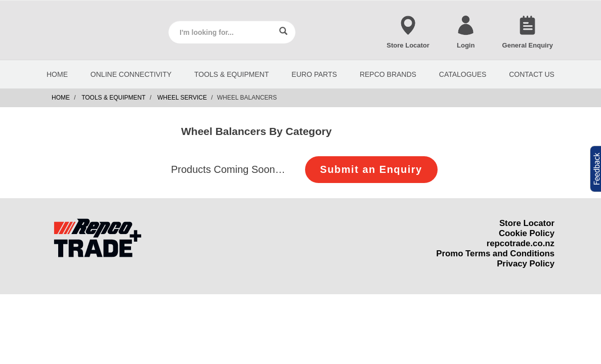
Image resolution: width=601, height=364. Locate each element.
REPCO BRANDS (388, 74)
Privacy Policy (526, 264)
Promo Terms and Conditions (495, 254)
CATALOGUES (463, 74)
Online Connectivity (131, 74)
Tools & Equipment (232, 74)
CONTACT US (532, 74)
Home (61, 98)
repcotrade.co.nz (521, 243)
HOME (57, 74)
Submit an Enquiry (371, 169)
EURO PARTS (314, 74)
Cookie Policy (527, 233)
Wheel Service (182, 98)
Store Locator (527, 223)
